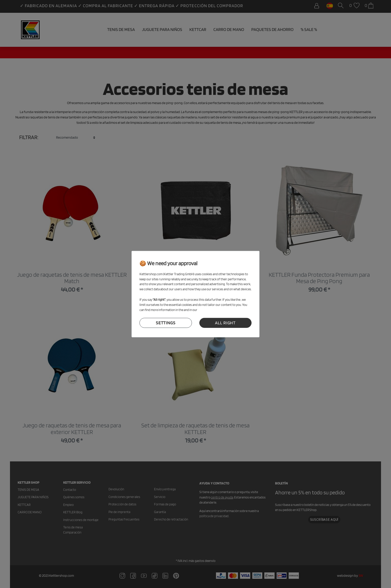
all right (225, 323)
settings (166, 323)
